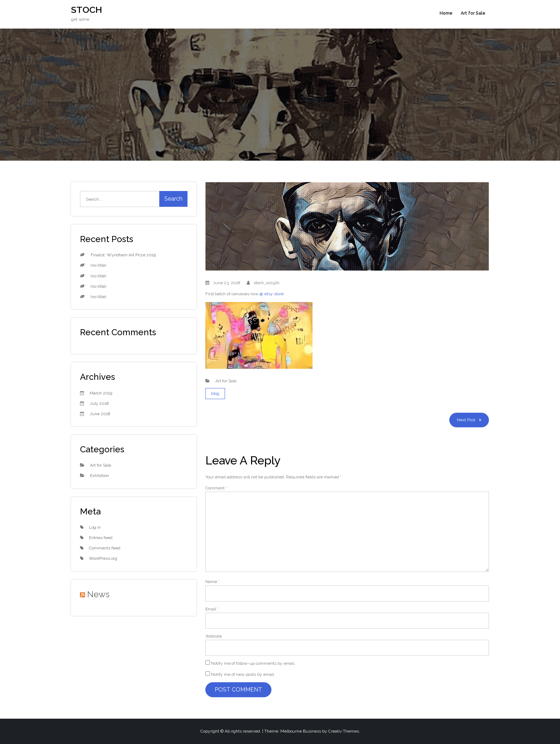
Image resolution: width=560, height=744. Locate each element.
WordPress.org (103, 558)
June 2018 (100, 414)
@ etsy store (272, 294)
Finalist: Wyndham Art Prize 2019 (123, 255)
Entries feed (101, 538)
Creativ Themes (344, 731)
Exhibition (99, 476)
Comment (216, 488)
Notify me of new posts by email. (243, 674)
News (98, 594)
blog (215, 393)
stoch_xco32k (267, 283)
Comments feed (105, 548)
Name (212, 582)
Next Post (466, 420)
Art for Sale (473, 13)
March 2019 (101, 393)
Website (214, 636)
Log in (95, 527)
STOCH (87, 10)
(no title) (98, 265)
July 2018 (99, 403)
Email (212, 609)
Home (446, 13)
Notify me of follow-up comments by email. (253, 663)
